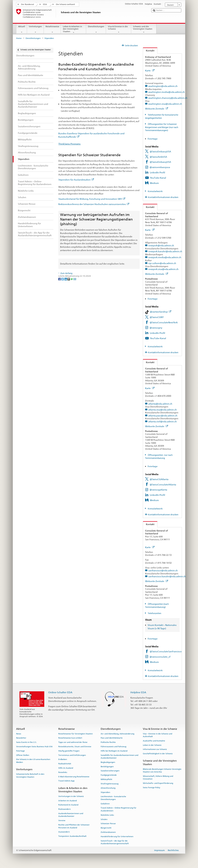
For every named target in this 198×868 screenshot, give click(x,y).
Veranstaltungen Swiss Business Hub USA (34, 747)
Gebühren (105, 804)
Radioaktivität (65, 764)
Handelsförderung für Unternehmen (117, 836)
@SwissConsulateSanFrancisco (166, 651)
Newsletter (21, 738)
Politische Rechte (108, 742)
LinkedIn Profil (157, 172)
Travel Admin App (66, 781)
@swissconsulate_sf (160, 657)
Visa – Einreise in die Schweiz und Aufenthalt (157, 735)
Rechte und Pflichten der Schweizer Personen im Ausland (74, 826)
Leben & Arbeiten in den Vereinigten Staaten (74, 29)
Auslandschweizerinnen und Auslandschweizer (71, 815)
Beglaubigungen (108, 762)
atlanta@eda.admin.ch (160, 404)
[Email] (75, 279)
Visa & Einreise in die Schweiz (119, 29)
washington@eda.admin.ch (163, 86)
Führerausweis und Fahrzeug (113, 747)
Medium (154, 183)
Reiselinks (63, 772)
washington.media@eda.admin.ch (167, 92)
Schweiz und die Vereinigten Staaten (144, 29)
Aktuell (22, 29)
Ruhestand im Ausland (68, 805)
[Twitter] (63, 279)
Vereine (62, 820)
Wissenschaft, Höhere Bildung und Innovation (158, 778)
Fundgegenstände (109, 775)
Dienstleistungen (96, 29)
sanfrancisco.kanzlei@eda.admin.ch (167, 576)
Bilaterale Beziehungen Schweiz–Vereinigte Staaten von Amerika (162, 770)
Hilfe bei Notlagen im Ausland (114, 751)
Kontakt (149, 50)
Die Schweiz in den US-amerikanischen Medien (33, 761)
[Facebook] (60, 279)
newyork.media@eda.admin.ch (165, 257)
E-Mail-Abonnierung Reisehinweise (74, 776)
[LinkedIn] (66, 279)
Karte (150, 70)
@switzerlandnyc (161, 312)
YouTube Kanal (158, 178)
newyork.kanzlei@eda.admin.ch (165, 251)
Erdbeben (63, 759)
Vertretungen (35, 29)
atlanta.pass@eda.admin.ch (163, 416)
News (19, 734)
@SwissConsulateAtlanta (163, 484)
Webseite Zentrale (157, 109)
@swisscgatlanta (158, 490)
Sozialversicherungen (110, 771)
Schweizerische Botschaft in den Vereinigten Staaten (30, 775)
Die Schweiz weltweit (65, 4)
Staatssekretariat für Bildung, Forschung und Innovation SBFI (92, 199)
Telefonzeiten (154, 613)
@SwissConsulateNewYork (164, 322)
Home (19, 38)
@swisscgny (156, 328)
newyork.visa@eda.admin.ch (163, 269)
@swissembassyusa (160, 167)
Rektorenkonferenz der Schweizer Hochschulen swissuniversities (94, 204)
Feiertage (153, 139)
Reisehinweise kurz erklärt (70, 738)
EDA (45, 4)
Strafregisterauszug (110, 784)
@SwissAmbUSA (158, 157)
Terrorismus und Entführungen (72, 755)
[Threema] (69, 279)
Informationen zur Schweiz (155, 749)
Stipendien (105, 792)
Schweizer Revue (108, 824)
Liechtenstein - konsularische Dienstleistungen (113, 798)
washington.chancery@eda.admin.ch (168, 98)
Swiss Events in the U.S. (26, 742)
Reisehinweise (52, 29)
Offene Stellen (23, 755)
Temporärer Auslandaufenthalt (72, 836)
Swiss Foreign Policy (151, 788)
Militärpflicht (106, 779)
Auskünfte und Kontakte (154, 741)
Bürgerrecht (106, 828)
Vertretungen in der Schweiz (71, 796)
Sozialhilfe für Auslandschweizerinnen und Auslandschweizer (119, 756)
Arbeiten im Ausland (68, 800)
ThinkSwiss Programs (69, 144)
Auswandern (64, 832)
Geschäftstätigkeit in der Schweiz (158, 754)
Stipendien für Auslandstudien (76, 180)
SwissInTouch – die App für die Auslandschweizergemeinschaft (115, 842)
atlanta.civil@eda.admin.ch (163, 421)
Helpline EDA (138, 692)
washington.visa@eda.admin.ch (165, 104)
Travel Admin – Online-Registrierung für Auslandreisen (118, 809)
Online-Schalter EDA (60, 692)
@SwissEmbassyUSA (160, 151)
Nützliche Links (107, 815)
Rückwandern (64, 809)
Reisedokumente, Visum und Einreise (75, 747)
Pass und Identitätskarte (112, 738)
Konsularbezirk (155, 191)
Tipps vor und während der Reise (73, 742)
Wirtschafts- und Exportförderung (158, 783)
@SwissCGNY (157, 317)
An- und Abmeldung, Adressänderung (117, 734)
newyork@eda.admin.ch (161, 245)
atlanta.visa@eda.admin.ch (163, 410)
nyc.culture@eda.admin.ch (162, 263)
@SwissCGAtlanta (159, 479)
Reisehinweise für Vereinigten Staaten (76, 734)
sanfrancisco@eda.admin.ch (163, 570)
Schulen (104, 819)
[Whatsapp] (72, 279)
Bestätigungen (107, 767)
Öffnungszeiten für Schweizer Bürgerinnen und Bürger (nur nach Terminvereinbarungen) (162, 127)
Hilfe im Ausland (66, 768)
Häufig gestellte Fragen (69, 751)
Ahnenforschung (108, 788)
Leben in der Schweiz (152, 745)
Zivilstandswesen (108, 832)
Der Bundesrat (28, 4)
